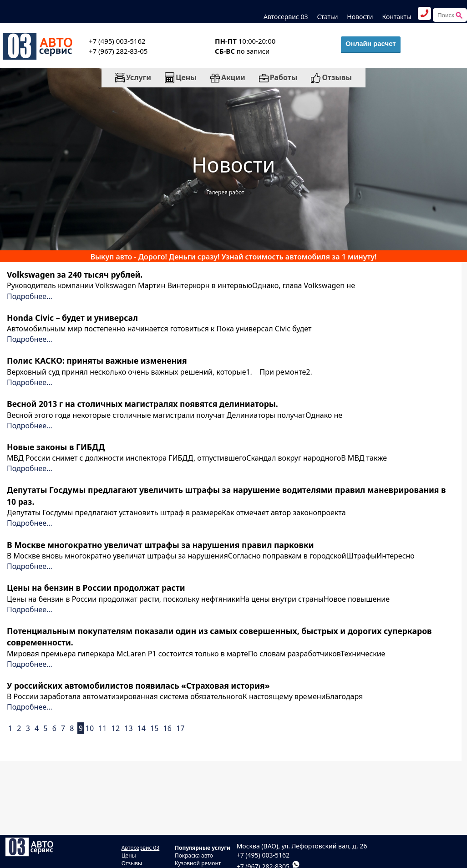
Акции (228, 77)
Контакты (396, 17)
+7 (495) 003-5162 (263, 855)
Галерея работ (225, 192)
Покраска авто (194, 855)
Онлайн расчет (371, 43)
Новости (360, 17)
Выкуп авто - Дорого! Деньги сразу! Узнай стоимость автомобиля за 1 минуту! (233, 257)
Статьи (327, 17)
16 (168, 728)
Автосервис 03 (286, 17)
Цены (181, 78)
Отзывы (331, 77)
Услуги (133, 77)
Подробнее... (30, 296)
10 (90, 728)
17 (180, 728)
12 (116, 728)
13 (128, 728)
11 (102, 728)
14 (142, 728)
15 (154, 728)
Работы (278, 77)
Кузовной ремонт (198, 863)
